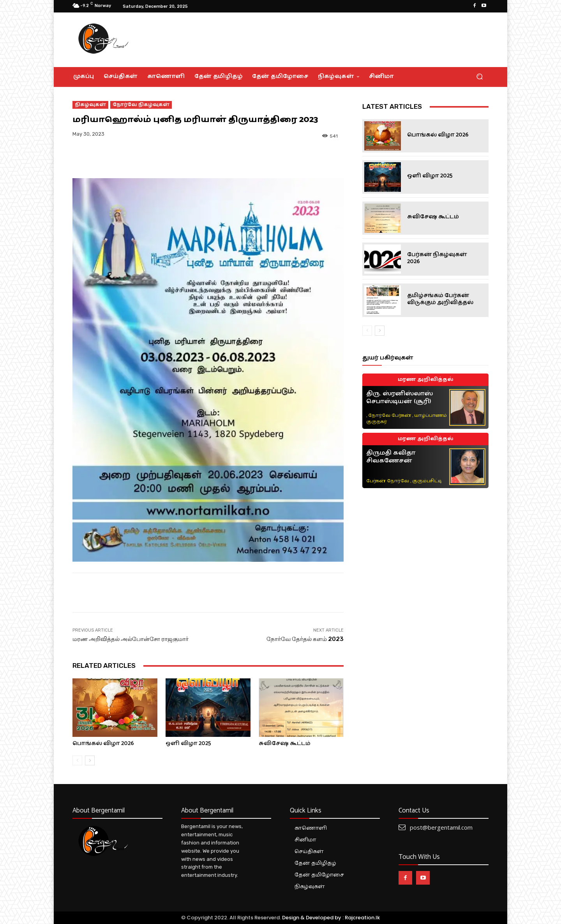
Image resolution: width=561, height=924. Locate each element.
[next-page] (90, 760)
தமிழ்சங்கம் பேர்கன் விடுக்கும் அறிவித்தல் (440, 299)
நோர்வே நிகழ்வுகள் (141, 105)
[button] (479, 77)
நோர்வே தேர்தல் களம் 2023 (305, 639)
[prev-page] (77, 760)
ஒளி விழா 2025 (188, 743)
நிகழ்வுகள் (90, 105)
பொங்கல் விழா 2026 (103, 743)
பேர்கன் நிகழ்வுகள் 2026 (437, 258)
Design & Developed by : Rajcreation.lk (331, 918)
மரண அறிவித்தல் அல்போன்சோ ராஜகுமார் (131, 639)
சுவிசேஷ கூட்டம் (285, 743)
